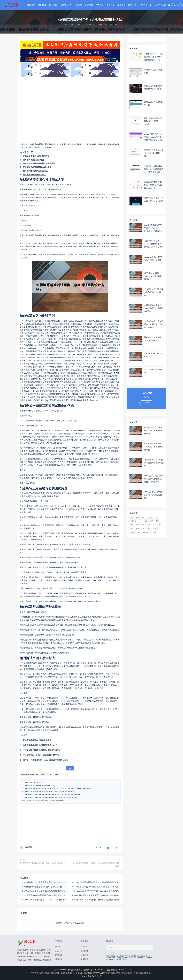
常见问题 (84, 951)
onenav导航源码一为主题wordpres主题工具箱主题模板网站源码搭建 (154, 137)
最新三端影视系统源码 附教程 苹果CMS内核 (154, 87)
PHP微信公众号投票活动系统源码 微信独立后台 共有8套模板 (47, 887)
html (155, 529)
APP (143, 517)
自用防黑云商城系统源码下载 (154, 103)
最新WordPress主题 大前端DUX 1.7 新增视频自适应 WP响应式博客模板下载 (54, 891)
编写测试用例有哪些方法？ (34, 174)
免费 (139, 532)
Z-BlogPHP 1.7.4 (96, 976)
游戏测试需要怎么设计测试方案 (36, 156)
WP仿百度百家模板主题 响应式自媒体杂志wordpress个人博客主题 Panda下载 (54, 895)
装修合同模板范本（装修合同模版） (38, 740)
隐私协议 (84, 946)
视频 (138, 517)
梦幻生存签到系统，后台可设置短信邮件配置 (154, 200)
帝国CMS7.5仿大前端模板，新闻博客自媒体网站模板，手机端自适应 (103, 900)
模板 (56, 775)
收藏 (70, 768)
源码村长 (29, 847)
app (149, 529)
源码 (152, 521)
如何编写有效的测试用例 (33, 160)
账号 (149, 525)
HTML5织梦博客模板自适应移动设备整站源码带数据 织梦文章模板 (102, 882)
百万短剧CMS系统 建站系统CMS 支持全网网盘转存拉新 (153, 185)
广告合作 (59, 951)
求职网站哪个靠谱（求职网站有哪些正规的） (42, 750)
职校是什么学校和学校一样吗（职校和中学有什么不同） (47, 760)
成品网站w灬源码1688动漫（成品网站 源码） (153, 276)
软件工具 (121, 5)
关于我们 (59, 946)
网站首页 (31, 5)
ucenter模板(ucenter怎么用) (154, 355)
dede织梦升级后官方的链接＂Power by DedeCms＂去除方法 (153, 228)
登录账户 (66, 923)
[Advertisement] (70, 110)
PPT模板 (100, 5)
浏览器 (133, 532)
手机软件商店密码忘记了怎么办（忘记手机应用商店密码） (43, 863)
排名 (154, 525)
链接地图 (84, 959)
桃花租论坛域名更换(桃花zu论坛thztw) (153, 339)
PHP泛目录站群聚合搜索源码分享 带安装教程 (154, 495)
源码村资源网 (27, 801)
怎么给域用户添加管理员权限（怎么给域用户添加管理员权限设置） (97, 864)
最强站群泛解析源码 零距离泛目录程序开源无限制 (154, 446)
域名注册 (154, 532)
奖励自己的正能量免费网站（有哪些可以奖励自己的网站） (154, 324)
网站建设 (146, 532)
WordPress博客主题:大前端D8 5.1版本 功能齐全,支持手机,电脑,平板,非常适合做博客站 (58, 900)
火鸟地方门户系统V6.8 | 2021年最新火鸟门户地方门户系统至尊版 (154, 244)
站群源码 (78, 5)
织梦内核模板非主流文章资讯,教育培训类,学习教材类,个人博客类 (49, 882)
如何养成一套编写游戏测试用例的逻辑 (39, 163)
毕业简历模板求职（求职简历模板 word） (40, 745)
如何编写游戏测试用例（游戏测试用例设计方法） (50, 801)
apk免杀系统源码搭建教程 (153, 71)
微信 (157, 517)
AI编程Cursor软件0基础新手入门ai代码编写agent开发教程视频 (153, 169)
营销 (157, 521)
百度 (35, 717)
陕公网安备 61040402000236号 (120, 970)
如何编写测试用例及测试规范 (35, 171)
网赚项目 (89, 5)
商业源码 (53, 5)
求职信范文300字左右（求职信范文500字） (41, 755)
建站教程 (132, 5)
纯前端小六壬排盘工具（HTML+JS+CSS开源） (154, 153)
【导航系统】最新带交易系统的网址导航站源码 (154, 463)
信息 (86, 617)
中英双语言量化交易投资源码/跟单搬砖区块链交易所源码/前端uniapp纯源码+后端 (154, 57)
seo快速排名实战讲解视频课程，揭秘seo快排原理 (153, 430)
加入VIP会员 (160, 5)
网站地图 (59, 955)
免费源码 (111, 5)
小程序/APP (65, 5)
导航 (132, 529)
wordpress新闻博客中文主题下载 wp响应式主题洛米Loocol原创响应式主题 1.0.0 (108, 891)
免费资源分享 (145, 5)
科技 (160, 525)
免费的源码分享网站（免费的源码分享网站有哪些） (154, 308)
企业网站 (150, 517)
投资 (146, 521)
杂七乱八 (93, 24)
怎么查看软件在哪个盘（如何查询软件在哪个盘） (154, 292)
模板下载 (133, 521)
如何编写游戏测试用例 (43, 144)
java (140, 521)
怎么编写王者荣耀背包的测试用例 (37, 167)
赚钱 (132, 525)
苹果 (132, 517)
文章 (143, 529)
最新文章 (59, 959)
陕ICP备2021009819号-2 (94, 970)
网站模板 (42, 5)
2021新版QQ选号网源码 (154, 371)
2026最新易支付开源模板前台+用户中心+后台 (153, 121)
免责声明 (84, 955)
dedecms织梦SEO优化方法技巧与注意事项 (153, 258)
